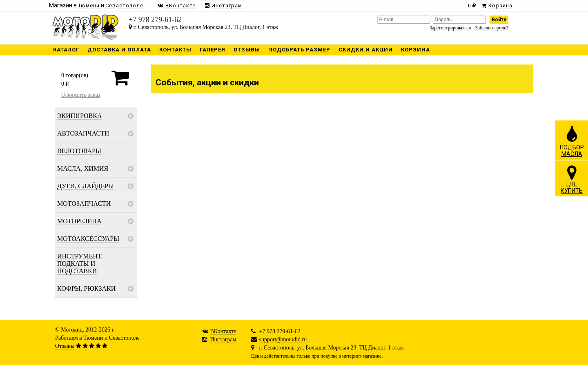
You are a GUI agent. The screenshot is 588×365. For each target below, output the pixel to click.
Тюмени (93, 338)
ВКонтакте (223, 331)
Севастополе (124, 338)
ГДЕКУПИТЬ (572, 179)
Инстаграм (223, 339)
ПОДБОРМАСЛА (572, 141)
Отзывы (65, 346)
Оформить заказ (81, 95)
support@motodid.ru (283, 339)
